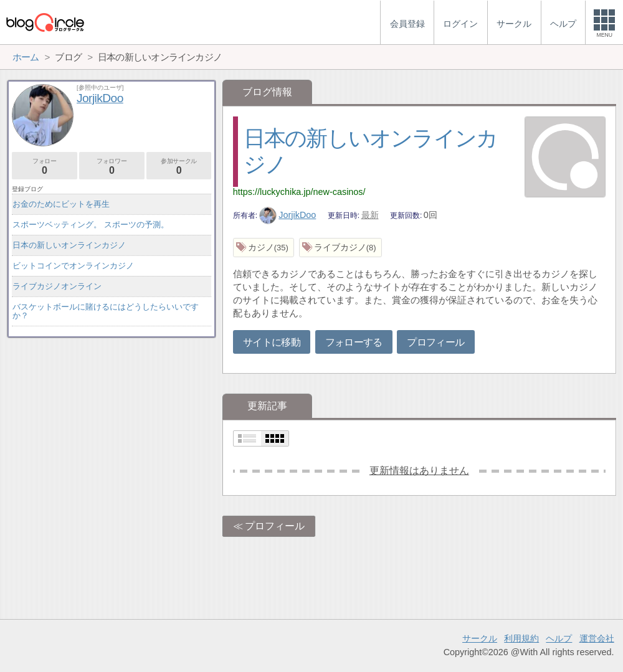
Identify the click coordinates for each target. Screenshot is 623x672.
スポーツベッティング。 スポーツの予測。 (91, 225)
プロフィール (435, 342)
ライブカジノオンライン (57, 286)
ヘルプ (559, 638)
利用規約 (521, 638)
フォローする (354, 342)
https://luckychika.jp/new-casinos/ (299, 192)
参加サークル (179, 167)
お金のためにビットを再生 (61, 204)
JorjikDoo (288, 215)
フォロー (45, 167)
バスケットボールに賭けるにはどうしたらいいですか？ (106, 311)
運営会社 (597, 638)
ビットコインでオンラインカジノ (73, 266)
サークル (480, 638)
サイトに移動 (272, 342)
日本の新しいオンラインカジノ (69, 245)
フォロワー (112, 167)
